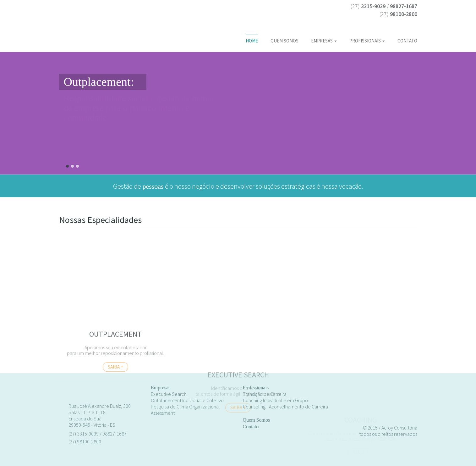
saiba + (238, 442)
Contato (407, 41)
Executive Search (169, 394)
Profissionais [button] (367, 41)
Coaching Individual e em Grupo (275, 400)
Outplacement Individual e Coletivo (187, 400)
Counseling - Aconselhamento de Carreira (285, 407)
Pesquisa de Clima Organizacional (185, 407)
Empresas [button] (324, 41)
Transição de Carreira (265, 394)
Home (252, 41)
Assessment (163, 413)
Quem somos (285, 41)
